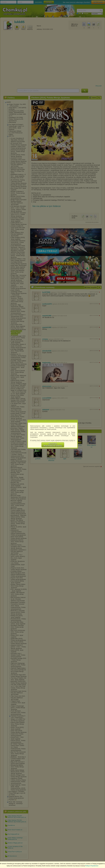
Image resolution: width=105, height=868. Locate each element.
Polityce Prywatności (92, 866)
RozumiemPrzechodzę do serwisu (53, 445)
